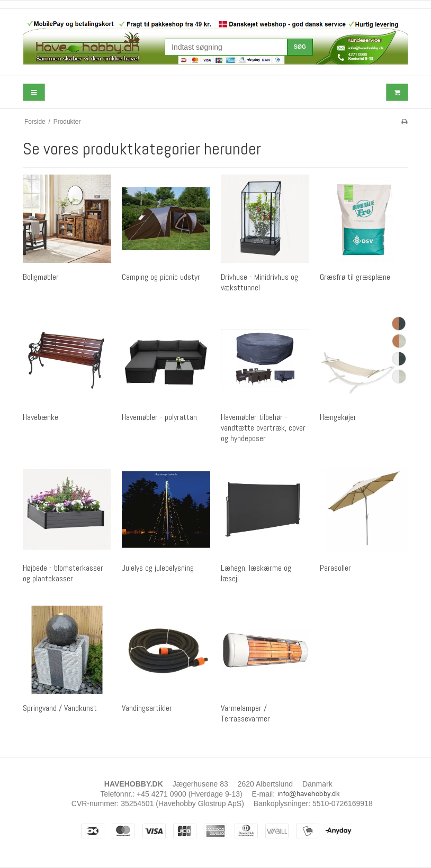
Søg (300, 47)
